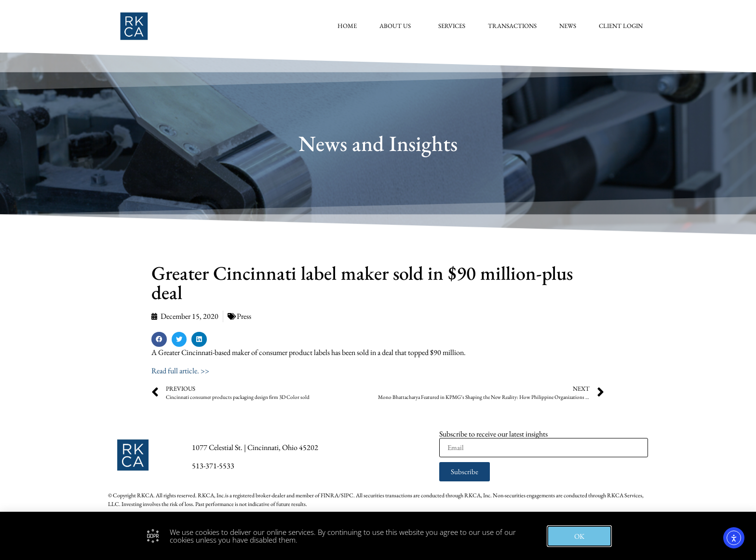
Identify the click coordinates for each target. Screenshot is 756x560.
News (569, 26)
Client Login (622, 26)
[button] (159, 340)
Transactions (514, 26)
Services (453, 26)
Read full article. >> (180, 371)
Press (244, 316)
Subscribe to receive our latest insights (493, 434)
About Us (399, 26)
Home (349, 26)
